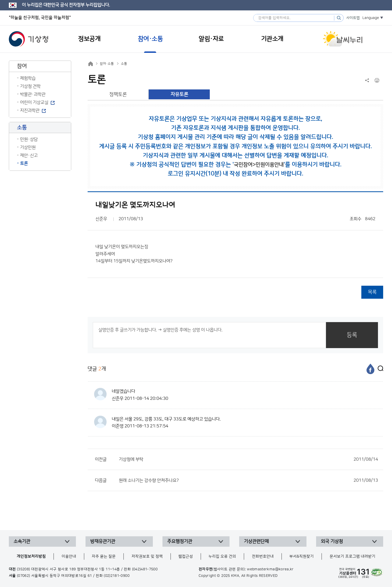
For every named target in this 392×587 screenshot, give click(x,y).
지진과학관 (30, 110)
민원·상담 (29, 139)
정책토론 (118, 94)
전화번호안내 (263, 556)
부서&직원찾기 (302, 556)
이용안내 (69, 556)
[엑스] (379, 369)
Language (371, 18)
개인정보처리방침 (31, 556)
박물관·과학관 (33, 94)
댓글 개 (97, 369)
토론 (24, 164)
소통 (124, 64)
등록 (352, 335)
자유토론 (179, 94)
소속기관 (22, 542)
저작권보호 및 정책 (147, 556)
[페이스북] (370, 369)
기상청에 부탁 (248, 459)
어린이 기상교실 (34, 102)
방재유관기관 (103, 542)
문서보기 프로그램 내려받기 (352, 556)
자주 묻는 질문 (104, 556)
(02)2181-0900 (117, 576)
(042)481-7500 (145, 569)
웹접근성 (186, 556)
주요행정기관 (180, 542)
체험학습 (28, 78)
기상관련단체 (256, 542)
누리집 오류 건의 (222, 556)
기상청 (29, 39)
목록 (372, 292)
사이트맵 (353, 18)
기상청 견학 (30, 86)
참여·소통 (107, 64)
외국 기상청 (332, 542)
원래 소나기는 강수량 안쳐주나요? (248, 480)
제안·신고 (29, 155)
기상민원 (28, 147)
